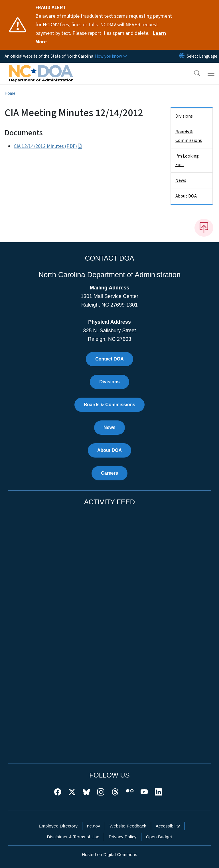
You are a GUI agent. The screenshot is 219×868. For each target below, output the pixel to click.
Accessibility (168, 826)
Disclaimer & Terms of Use (73, 837)
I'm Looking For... (187, 160)
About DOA (186, 196)
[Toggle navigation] (211, 73)
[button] (193, 73)
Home (10, 93)
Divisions (184, 116)
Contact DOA (109, 359)
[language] (202, 56)
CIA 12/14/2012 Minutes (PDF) (48, 146)
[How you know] (111, 56)
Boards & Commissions (189, 136)
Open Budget (159, 837)
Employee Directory (58, 826)
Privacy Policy (122, 837)
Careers (109, 473)
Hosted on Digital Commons (109, 854)
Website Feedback (128, 826)
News (181, 180)
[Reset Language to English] (182, 56)
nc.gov (94, 826)
